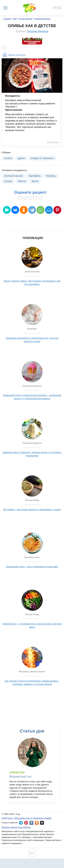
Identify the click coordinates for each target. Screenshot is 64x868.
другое (21, 158)
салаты (8, 158)
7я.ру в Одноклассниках (37, 823)
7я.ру (42, 823)
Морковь (51, 176)
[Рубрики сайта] (6, 8)
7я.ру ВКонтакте (31, 823)
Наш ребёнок (24, 827)
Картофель (35, 176)
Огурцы (8, 181)
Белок (35, 181)
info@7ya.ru (7, 818)
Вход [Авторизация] (57, 7)
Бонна (14, 827)
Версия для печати (17, 55)
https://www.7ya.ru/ (23, 818)
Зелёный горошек (14, 176)
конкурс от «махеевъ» (42, 158)
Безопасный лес (21, 776)
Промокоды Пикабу (42, 818)
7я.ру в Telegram (21, 823)
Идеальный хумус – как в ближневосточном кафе (32, 567)
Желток (22, 181)
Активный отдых (17, 772)
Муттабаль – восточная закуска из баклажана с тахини (32, 510)
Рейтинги (6, 827)
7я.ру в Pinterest (26, 823)
